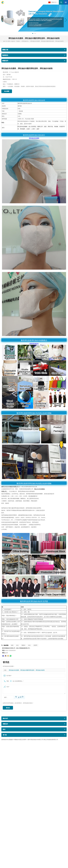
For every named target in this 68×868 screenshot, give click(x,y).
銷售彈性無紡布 (34, 343)
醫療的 (23, 645)
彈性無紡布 (25, 41)
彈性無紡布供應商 (34, 138)
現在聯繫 (7, 91)
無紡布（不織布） (16, 41)
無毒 (12, 645)
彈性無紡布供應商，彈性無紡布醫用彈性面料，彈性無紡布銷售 (27, 670)
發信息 (8, 708)
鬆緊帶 (35, 645)
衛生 (17, 645)
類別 (9, 41)
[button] (33, 33)
